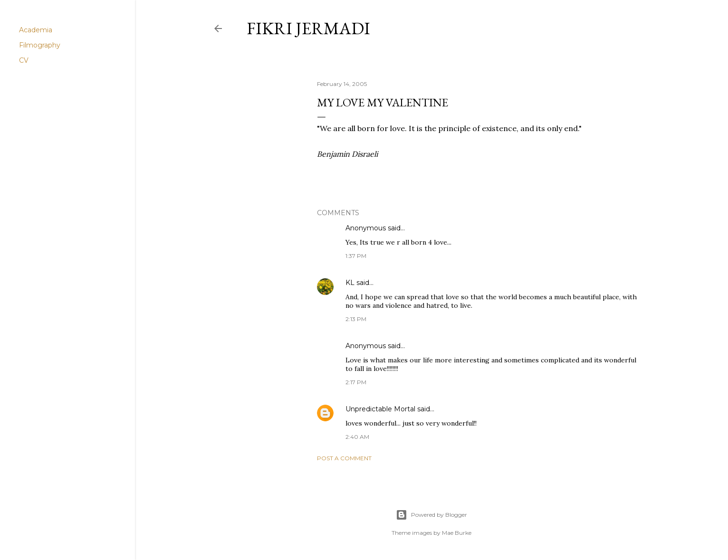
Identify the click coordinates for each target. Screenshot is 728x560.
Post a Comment (344, 458)
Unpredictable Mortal (380, 409)
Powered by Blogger (431, 515)
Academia (36, 30)
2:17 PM (356, 382)
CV (24, 60)
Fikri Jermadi (308, 28)
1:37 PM (356, 256)
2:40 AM (357, 437)
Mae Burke (457, 533)
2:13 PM (356, 319)
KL (350, 283)
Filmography (40, 45)
